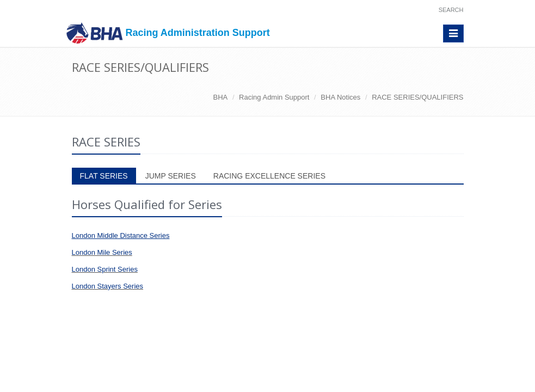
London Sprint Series (105, 269)
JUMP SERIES (171, 176)
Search (451, 10)
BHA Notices (340, 97)
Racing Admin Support (274, 97)
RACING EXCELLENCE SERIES (269, 176)
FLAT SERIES (104, 176)
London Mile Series (102, 252)
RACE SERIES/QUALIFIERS (417, 97)
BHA (221, 97)
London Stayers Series (108, 286)
